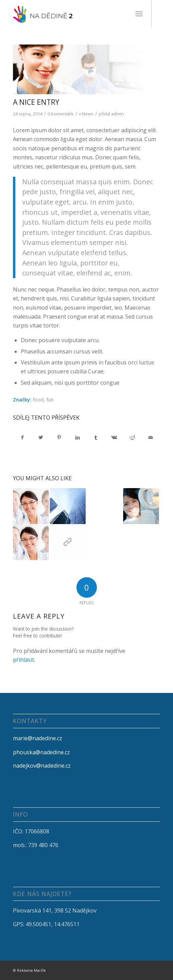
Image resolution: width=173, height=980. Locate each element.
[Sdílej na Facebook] (23, 437)
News (88, 114)
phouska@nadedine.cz (41, 752)
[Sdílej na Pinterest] (59, 437)
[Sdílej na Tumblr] (96, 437)
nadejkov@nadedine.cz (42, 766)
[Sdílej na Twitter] (41, 437)
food (38, 400)
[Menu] (139, 14)
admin (118, 114)
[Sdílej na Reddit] (133, 437)
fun (50, 400)
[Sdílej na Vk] (114, 437)
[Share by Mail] (151, 437)
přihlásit (24, 660)
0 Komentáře (61, 114)
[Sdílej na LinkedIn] (78, 437)
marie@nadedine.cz (38, 738)
